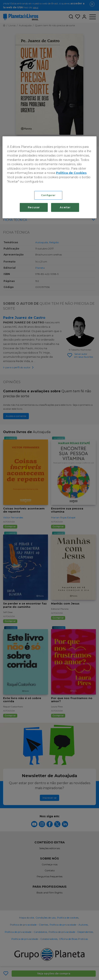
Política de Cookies (71, 173)
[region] (49, 177)
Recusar (34, 207)
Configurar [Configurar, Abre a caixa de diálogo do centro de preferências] (48, 195)
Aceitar (65, 207)
